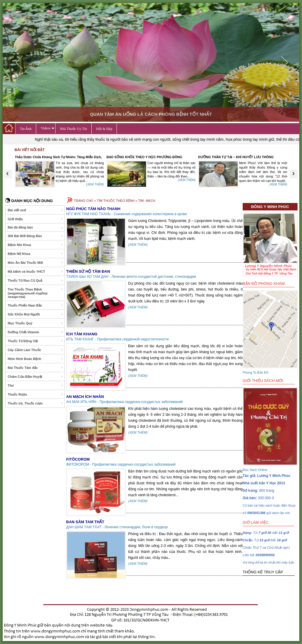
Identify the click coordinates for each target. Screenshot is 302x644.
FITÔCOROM (78, 459)
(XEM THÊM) (95, 184)
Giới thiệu (35, 219)
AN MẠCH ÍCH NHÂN (85, 397)
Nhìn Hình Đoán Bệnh (35, 359)
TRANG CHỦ (84, 201)
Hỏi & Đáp (104, 129)
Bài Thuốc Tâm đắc (35, 368)
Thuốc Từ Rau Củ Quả (35, 280)
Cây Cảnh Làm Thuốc (35, 350)
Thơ (35, 386)
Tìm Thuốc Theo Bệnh (35, 293)
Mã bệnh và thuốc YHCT (35, 272)
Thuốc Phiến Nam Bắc (35, 305)
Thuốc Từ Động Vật (35, 341)
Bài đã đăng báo (35, 227)
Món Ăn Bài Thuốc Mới (35, 263)
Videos (47, 128)
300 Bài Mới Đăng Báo (35, 236)
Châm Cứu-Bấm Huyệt (35, 377)
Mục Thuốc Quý (35, 323)
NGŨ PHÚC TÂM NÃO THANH (93, 209)
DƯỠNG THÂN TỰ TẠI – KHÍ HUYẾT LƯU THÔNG (236, 157)
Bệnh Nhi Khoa (35, 245)
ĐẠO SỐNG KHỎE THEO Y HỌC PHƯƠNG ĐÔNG (144, 157)
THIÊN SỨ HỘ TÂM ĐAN (88, 271)
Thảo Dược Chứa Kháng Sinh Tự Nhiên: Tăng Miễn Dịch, (58, 157)
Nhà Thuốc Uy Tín (74, 129)
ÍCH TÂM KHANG (82, 334)
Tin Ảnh (26, 129)
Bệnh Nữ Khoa (35, 254)
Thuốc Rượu (35, 394)
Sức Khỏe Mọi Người (35, 314)
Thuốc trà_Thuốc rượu (35, 403)
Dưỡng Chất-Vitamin (35, 332)
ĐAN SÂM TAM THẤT (85, 522)
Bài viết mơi (35, 210)
